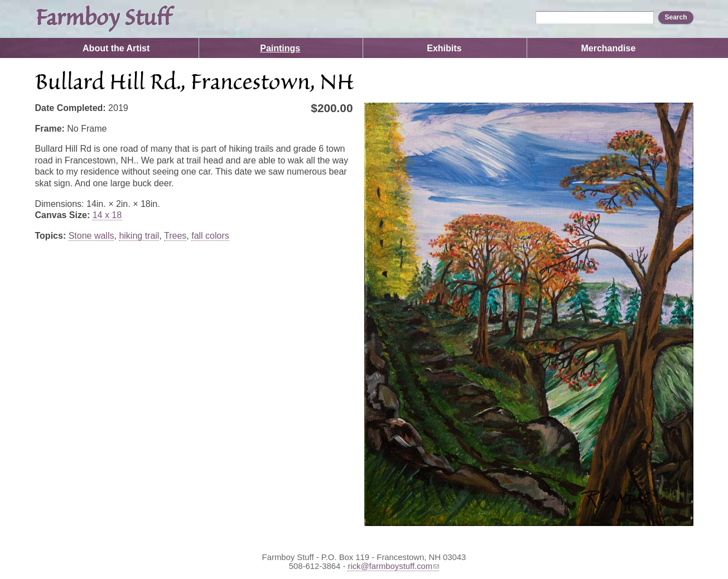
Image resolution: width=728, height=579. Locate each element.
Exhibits (444, 48)
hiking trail (139, 236)
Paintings (280, 48)
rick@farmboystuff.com (393, 566)
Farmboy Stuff (103, 19)
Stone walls (91, 236)
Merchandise (608, 48)
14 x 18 (107, 215)
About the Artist (116, 48)
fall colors (210, 236)
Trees (175, 236)
